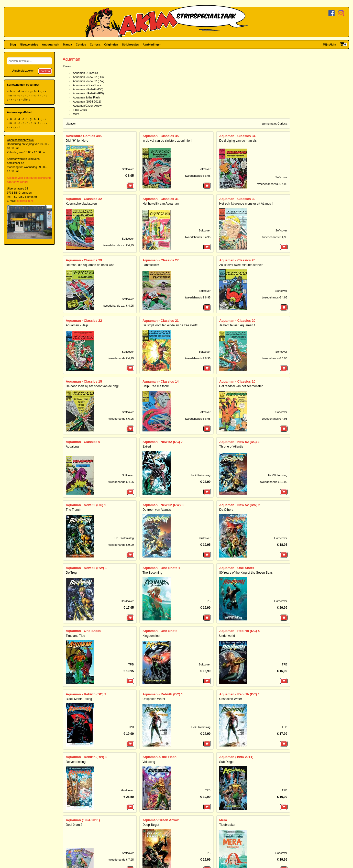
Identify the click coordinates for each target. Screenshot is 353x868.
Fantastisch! (151, 265)
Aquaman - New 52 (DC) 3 (239, 442)
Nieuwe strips (29, 44)
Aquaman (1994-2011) (87, 102)
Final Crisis (80, 110)
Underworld (227, 636)
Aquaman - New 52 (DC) (88, 77)
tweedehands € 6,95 (198, 176)
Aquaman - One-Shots (87, 85)
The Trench (74, 510)
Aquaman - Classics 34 (237, 136)
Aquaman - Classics (85, 73)
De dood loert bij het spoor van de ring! (92, 386)
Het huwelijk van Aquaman (161, 204)
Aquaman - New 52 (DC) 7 (163, 442)
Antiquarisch (51, 44)
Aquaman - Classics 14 (161, 381)
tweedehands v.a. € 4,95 (272, 184)
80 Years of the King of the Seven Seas (246, 573)
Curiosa (95, 44)
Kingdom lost (151, 636)
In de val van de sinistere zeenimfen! (167, 141)
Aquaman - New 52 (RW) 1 (86, 568)
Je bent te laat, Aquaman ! (237, 325)
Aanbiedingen (152, 44)
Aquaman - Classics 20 (237, 321)
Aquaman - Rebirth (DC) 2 (86, 694)
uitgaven (71, 124)
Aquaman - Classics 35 (161, 136)
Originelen (111, 44)
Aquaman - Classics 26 (237, 260)
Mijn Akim (329, 44)
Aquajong (72, 447)
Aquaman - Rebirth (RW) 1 (86, 757)
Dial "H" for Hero (77, 141)
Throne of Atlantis (231, 447)
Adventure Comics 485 (84, 136)
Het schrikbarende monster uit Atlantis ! (246, 204)
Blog (13, 44)
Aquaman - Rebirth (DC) (88, 89)
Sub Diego (226, 762)
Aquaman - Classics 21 (161, 321)
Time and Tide (75, 636)
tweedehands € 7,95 (121, 860)
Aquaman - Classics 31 (161, 199)
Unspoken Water (154, 699)
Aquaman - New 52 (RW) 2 (240, 505)
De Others (226, 510)
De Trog (71, 573)
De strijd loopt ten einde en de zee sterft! (170, 325)
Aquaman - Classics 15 (84, 381)
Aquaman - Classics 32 (84, 199)
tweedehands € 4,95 (198, 237)
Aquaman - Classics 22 (84, 321)
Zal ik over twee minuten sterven (241, 265)
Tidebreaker (227, 825)
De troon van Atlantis (157, 510)
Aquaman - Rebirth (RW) (88, 93)
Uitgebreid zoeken (23, 71)
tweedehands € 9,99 (121, 545)
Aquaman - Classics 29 (84, 260)
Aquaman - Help (77, 325)
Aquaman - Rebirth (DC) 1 (163, 694)
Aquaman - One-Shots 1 (161, 568)
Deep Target (151, 825)
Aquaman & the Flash (86, 97)
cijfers (27, 99)
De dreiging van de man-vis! (238, 141)
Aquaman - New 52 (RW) (89, 81)
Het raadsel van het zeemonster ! (242, 386)
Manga (67, 44)
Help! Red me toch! (156, 386)
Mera (76, 114)
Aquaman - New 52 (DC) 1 (86, 505)
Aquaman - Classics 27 (161, 260)
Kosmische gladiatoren (81, 204)
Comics (81, 44)
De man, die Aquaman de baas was (90, 265)
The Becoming (152, 573)
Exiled (147, 447)
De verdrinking (76, 762)
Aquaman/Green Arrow (87, 106)
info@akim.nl (25, 201)
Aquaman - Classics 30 (237, 199)
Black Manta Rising (79, 699)
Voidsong (149, 762)
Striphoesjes (130, 44)
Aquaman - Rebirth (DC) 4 (239, 631)
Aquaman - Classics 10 (237, 381)
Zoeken (45, 71)
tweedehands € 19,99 (274, 482)
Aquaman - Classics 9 (83, 442)
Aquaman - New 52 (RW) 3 (163, 505)
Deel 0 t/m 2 (74, 825)
